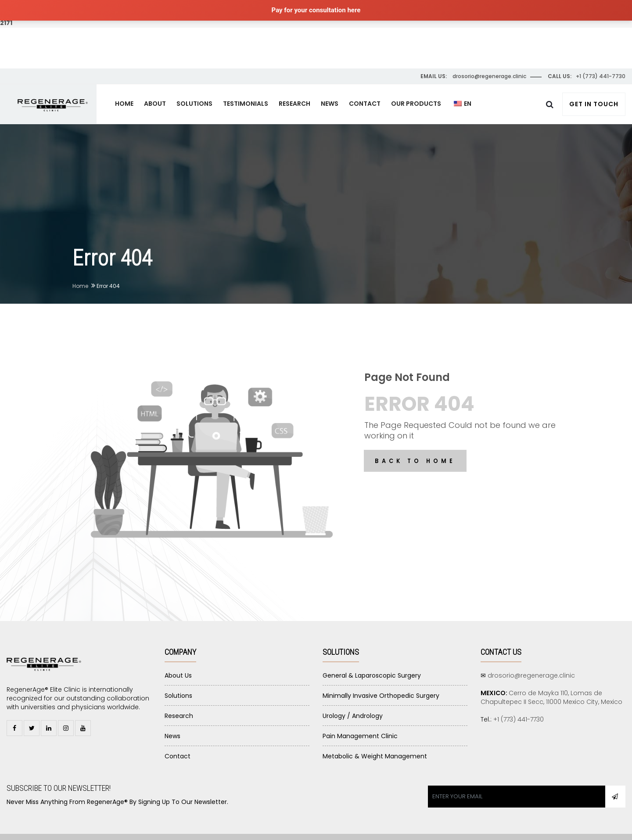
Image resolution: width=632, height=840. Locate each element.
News (172, 716)
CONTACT (365, 84)
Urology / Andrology (353, 696)
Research (179, 696)
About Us (178, 656)
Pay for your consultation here (316, 10)
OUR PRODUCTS (416, 84)
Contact (178, 736)
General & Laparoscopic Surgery (372, 656)
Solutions (178, 676)
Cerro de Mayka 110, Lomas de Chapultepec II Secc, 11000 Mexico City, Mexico (551, 678)
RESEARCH (294, 84)
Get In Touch (594, 84)
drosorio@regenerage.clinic (531, 656)
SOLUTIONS (194, 84)
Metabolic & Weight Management (375, 736)
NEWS (330, 84)
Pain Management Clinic (360, 716)
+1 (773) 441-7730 (519, 700)
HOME (124, 84)
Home (80, 266)
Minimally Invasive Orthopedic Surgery (381, 676)
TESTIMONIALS (246, 84)
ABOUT (155, 84)
